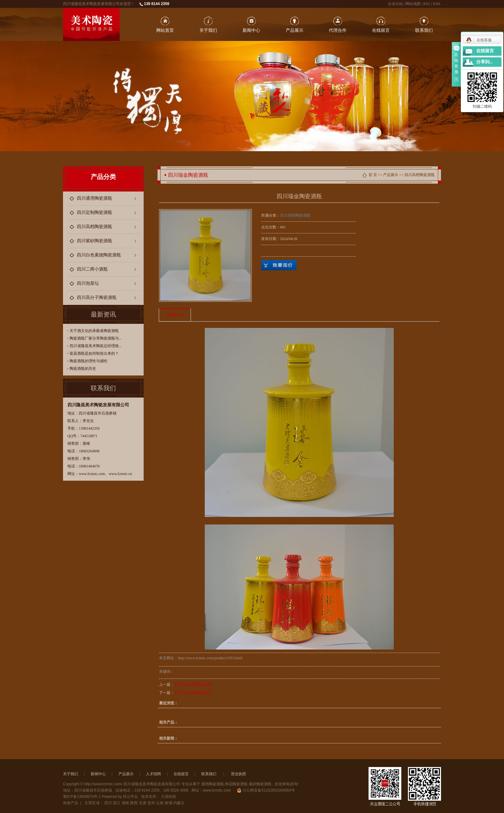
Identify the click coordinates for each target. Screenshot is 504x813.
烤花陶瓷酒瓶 (236, 784)
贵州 (151, 803)
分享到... (485, 62)
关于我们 (208, 30)
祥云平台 (130, 797)
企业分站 (395, 4)
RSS (427, 4)
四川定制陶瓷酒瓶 (94, 212)
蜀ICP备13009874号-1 (82, 797)
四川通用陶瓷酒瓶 (94, 198)
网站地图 (413, 4)
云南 (160, 803)
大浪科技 (169, 797)
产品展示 (295, 30)
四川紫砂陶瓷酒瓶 (94, 241)
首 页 (373, 175)
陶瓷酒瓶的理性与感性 (89, 361)
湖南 (125, 803)
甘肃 (143, 803)
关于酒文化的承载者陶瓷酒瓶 (94, 331)
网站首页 (165, 30)
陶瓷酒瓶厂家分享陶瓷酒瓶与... (96, 338)
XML (437, 4)
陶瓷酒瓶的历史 (83, 369)
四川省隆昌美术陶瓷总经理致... (96, 346)
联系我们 (424, 30)
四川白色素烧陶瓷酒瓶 (99, 255)
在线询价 (279, 265)
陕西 (134, 803)
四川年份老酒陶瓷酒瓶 (193, 684)
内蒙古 (179, 803)
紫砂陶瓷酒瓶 (260, 784)
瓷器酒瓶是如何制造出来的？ (94, 353)
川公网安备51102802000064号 (266, 790)
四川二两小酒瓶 (92, 269)
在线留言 (381, 30)
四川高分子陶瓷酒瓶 (97, 298)
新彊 (169, 803)
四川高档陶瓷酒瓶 (94, 227)
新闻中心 (251, 30)
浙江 (117, 803)
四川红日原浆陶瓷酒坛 (193, 693)
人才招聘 (153, 774)
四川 (108, 803)
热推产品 (71, 803)
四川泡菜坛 (88, 283)
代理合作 (338, 30)
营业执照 (238, 774)
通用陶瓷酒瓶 (213, 784)
